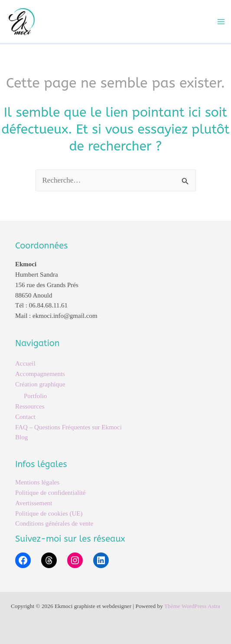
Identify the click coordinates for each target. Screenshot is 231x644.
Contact (25, 417)
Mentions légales (37, 482)
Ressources (30, 406)
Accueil (25, 363)
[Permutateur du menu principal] (221, 22)
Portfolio (35, 396)
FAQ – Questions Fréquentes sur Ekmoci (68, 427)
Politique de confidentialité (50, 493)
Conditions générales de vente (54, 523)
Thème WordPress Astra (192, 606)
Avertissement (34, 503)
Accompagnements (40, 374)
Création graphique (40, 384)
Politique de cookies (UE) (49, 513)
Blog (21, 437)
